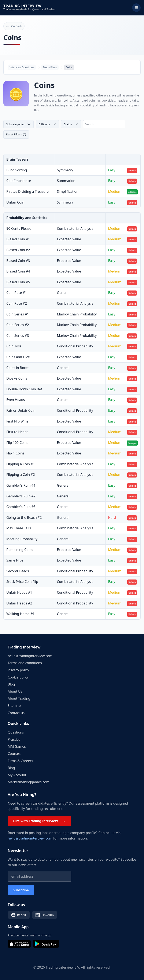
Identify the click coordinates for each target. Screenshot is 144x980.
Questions (16, 732)
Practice (14, 739)
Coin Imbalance (19, 181)
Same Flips (15, 560)
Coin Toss (14, 346)
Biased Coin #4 (18, 271)
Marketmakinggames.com (29, 782)
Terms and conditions (25, 663)
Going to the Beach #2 (24, 518)
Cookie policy (18, 677)
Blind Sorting (17, 170)
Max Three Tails (19, 528)
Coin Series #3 (18, 336)
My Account (17, 775)
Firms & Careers (20, 761)
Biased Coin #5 (18, 282)
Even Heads (16, 400)
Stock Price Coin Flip (22, 582)
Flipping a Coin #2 (21, 475)
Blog (11, 684)
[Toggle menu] (136, 8)
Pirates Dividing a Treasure (27, 191)
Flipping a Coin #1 (21, 464)
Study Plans (50, 67)
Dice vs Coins (17, 378)
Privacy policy (19, 670)
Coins (69, 67)
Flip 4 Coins (15, 453)
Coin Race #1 (17, 293)
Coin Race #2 (17, 303)
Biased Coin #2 (18, 250)
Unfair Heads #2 (19, 603)
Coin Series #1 (18, 314)
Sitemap (14, 706)
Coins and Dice (18, 357)
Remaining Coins (20, 550)
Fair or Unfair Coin (21, 410)
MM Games (17, 746)
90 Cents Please (19, 228)
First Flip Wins (17, 421)
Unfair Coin (15, 202)
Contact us (16, 713)
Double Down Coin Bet (24, 389)
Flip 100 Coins (17, 443)
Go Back (14, 26)
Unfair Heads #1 (19, 592)
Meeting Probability (22, 539)
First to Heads (17, 432)
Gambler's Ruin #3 (21, 507)
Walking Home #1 (20, 614)
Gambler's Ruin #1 (21, 485)
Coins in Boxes (18, 368)
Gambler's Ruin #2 (21, 496)
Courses (14, 754)
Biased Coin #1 (18, 239)
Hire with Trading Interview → (39, 821)
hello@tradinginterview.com (30, 656)
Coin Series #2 (18, 325)
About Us (15, 691)
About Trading (19, 698)
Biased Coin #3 (18, 261)
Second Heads (18, 571)
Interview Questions (22, 67)
